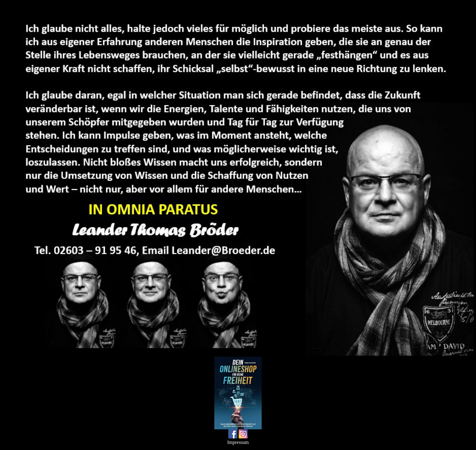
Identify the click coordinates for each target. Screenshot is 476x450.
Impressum (238, 442)
